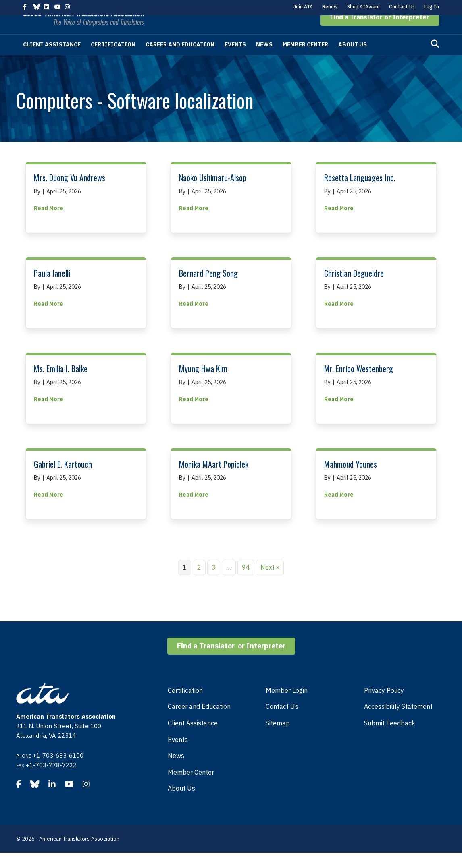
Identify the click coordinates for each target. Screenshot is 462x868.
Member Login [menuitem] (287, 706)
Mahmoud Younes (351, 479)
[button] (380, 32)
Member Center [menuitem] (191, 787)
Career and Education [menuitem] (199, 722)
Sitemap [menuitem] (278, 738)
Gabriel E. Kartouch (63, 479)
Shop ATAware (363, 7)
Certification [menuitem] (185, 706)
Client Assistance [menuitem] (193, 738)
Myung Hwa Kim (203, 384)
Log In (432, 7)
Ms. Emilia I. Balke (61, 384)
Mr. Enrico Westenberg (359, 384)
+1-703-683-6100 (58, 771)
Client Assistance (52, 60)
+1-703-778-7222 (51, 780)
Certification (113, 60)
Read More (49, 223)
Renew (330, 7)
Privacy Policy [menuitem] (384, 706)
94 (246, 582)
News (264, 60)
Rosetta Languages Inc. (360, 193)
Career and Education (180, 60)
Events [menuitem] (178, 755)
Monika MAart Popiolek (214, 479)
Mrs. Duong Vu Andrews (70, 193)
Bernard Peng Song (208, 288)
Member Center (305, 60)
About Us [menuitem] (181, 804)
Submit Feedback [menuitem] (390, 738)
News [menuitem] (176, 771)
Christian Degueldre (354, 288)
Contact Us (402, 7)
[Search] (435, 59)
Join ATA (303, 7)
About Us (353, 60)
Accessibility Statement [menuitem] (398, 722)
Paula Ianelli (52, 288)
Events (235, 60)
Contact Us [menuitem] (282, 722)
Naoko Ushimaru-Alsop (213, 193)
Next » (270, 582)
